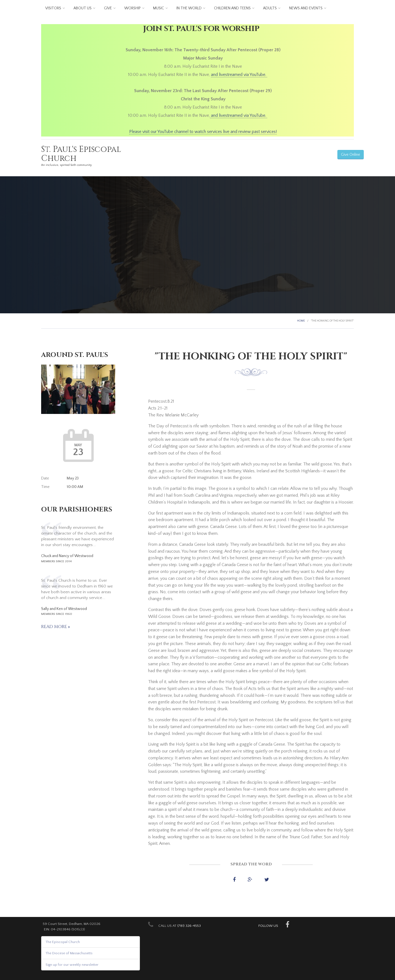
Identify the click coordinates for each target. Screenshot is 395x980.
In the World (189, 8)
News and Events (306, 8)
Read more (55, 627)
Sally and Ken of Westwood (64, 609)
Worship (132, 8)
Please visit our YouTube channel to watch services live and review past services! (203, 132)
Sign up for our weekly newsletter (72, 965)
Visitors (53, 8)
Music (159, 8)
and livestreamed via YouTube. (239, 75)
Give (108, 8)
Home (301, 321)
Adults (270, 8)
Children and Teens (232, 8)
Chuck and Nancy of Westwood (67, 556)
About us (83, 8)
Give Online (351, 155)
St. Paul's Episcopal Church (81, 154)
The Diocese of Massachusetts (69, 953)
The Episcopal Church (63, 942)
